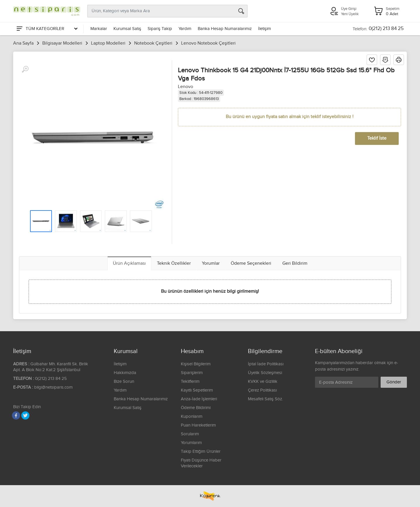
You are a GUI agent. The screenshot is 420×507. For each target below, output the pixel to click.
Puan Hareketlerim (198, 425)
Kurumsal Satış (127, 29)
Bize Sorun (124, 381)
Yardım (185, 29)
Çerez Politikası (262, 390)
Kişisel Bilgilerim (196, 364)
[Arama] (241, 11)
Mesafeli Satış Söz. (265, 399)
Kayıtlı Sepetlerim (197, 390)
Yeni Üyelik (350, 14)
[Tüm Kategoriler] (47, 29)
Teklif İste (377, 138)
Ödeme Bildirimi (196, 408)
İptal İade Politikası (266, 364)
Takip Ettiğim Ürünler (201, 451)
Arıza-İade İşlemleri (199, 399)
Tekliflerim (190, 381)
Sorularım (190, 434)
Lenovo (185, 87)
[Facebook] (16, 415)
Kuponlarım (192, 416)
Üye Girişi (349, 9)
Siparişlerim (192, 373)
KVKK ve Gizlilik (263, 381)
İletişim (265, 29)
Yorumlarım (191, 443)
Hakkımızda (125, 373)
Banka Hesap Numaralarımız (225, 29)
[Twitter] (25, 415)
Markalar (99, 29)
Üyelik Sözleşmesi (265, 373)
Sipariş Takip (160, 29)
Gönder (394, 382)
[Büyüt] (25, 69)
